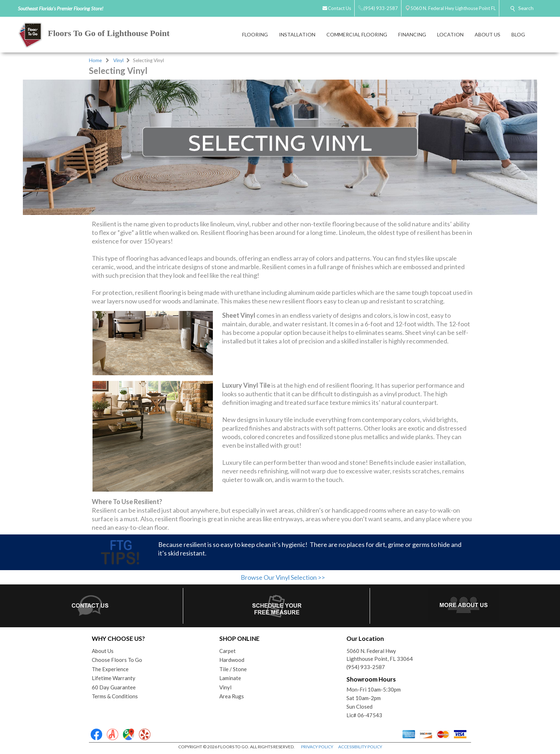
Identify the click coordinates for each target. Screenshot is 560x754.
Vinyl (118, 60)
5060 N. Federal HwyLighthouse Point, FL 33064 (380, 655)
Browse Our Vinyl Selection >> (283, 577)
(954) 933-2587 (366, 667)
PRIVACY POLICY (317, 747)
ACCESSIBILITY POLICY (360, 747)
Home (95, 60)
